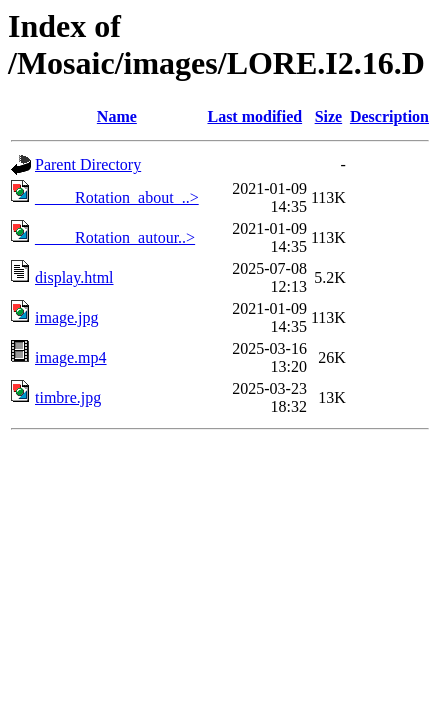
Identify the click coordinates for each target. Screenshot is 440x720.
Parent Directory (88, 164)
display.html (74, 277)
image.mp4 (71, 357)
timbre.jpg (68, 397)
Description (389, 116)
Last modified (254, 116)
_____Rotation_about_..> (117, 197)
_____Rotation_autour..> (115, 237)
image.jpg (67, 317)
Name (117, 116)
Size (329, 116)
